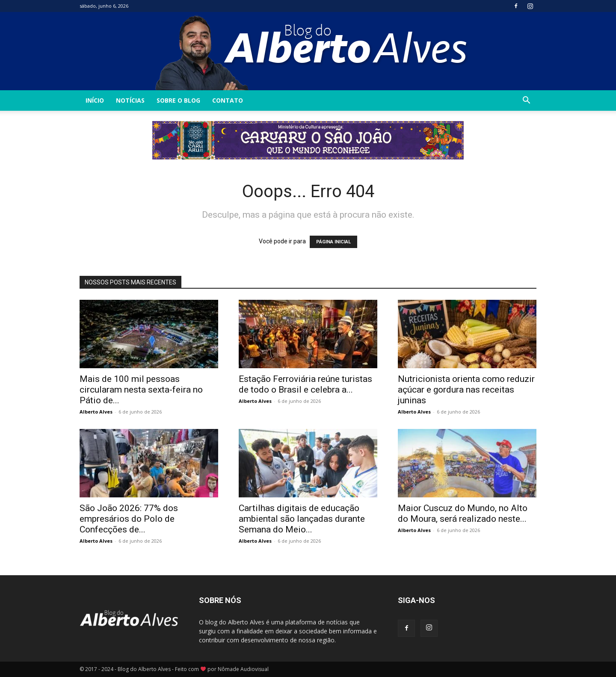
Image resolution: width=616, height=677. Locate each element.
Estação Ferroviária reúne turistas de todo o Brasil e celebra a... (305, 384)
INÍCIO (95, 100)
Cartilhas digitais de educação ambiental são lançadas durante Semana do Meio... (302, 519)
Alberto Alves (96, 412)
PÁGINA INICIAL (333, 242)
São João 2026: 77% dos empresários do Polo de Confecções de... (129, 519)
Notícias (130, 100)
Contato (228, 100)
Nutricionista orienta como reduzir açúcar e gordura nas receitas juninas (466, 390)
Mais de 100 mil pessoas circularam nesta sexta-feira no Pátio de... (141, 390)
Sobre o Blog (178, 100)
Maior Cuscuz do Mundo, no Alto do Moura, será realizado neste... (463, 513)
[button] (526, 101)
